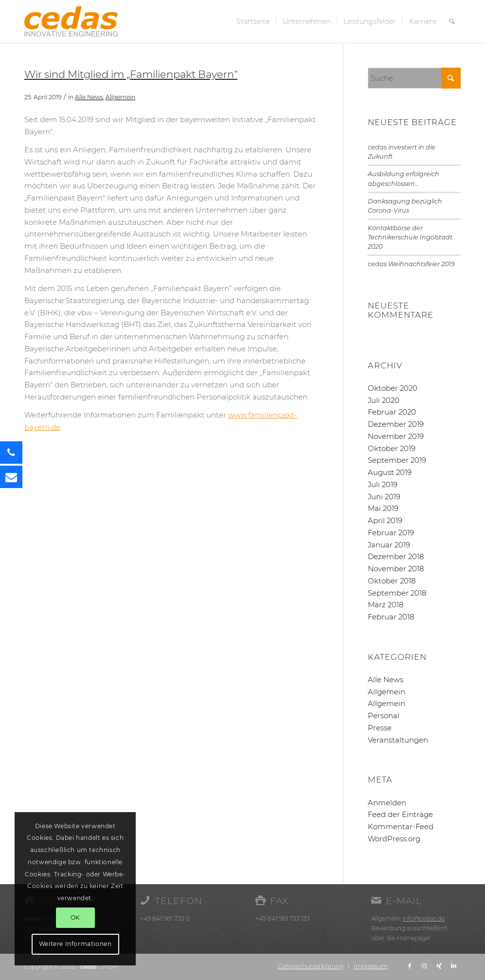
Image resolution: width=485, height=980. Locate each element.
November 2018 (396, 569)
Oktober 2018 (392, 581)
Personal (384, 716)
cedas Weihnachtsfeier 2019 (411, 264)
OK (75, 917)
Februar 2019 (391, 533)
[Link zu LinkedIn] (453, 966)
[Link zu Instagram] (424, 966)
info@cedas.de (424, 918)
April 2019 (385, 520)
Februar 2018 (391, 617)
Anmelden (387, 803)
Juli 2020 (384, 400)
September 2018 (397, 593)
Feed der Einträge (400, 814)
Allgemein (120, 97)
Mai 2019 (383, 508)
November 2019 (396, 436)
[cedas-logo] (71, 21)
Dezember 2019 (396, 424)
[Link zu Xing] (439, 966)
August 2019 (390, 472)
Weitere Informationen (75, 944)
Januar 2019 (389, 545)
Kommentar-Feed (401, 826)
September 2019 (397, 460)
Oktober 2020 (393, 388)
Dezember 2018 (396, 556)
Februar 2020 (392, 412)
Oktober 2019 (392, 448)
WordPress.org (394, 839)
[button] (11, 477)
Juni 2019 (384, 497)
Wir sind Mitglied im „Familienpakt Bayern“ (131, 74)
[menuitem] (253, 21)
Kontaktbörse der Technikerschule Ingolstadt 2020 (410, 237)
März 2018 (386, 605)
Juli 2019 (383, 484)
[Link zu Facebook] (410, 966)
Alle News (89, 97)
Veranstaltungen (398, 740)
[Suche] (452, 21)
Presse (380, 728)
